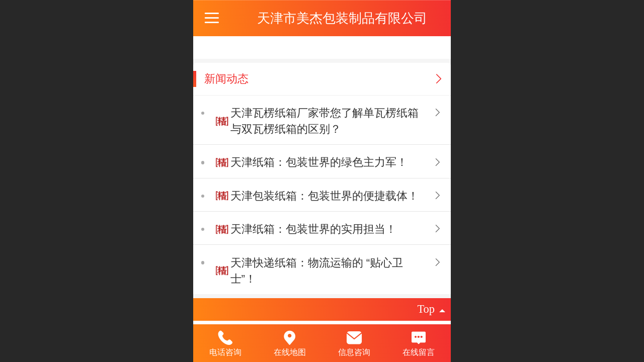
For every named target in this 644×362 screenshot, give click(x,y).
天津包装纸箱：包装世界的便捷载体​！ (325, 196)
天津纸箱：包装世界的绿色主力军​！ (319, 162)
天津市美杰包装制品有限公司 (342, 18)
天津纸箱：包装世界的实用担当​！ (313, 229)
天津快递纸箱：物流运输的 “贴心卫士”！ (317, 271)
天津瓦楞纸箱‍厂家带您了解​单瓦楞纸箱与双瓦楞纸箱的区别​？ (325, 121)
